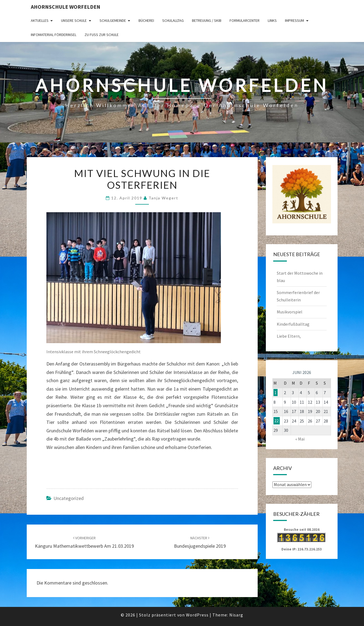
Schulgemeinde (113, 20)
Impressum (294, 20)
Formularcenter (245, 20)
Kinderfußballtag (293, 324)
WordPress (197, 615)
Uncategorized (69, 498)
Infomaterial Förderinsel (54, 35)
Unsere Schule (74, 20)
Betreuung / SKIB (207, 20)
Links (272, 20)
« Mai (300, 439)
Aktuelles (40, 20)
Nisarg (236, 615)
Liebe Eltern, (289, 336)
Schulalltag (173, 20)
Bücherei (146, 20)
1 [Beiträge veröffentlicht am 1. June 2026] (275, 393)
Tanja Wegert (163, 198)
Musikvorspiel (290, 312)
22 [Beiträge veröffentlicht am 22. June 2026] (276, 421)
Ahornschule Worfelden (66, 7)
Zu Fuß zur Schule (102, 35)
